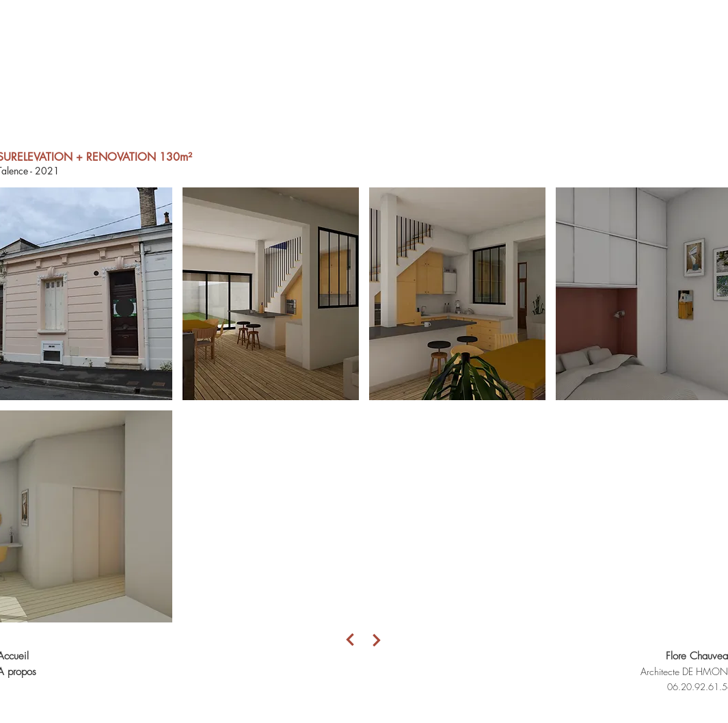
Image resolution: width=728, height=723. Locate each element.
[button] (271, 294)
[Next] (350, 640)
